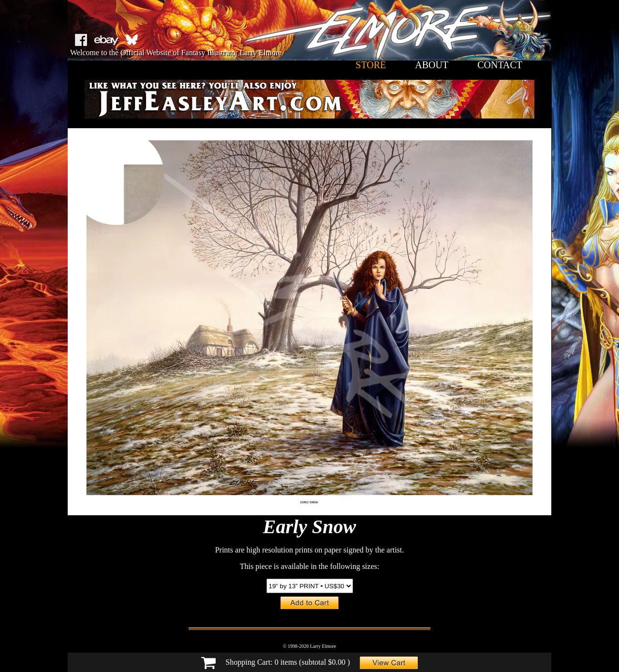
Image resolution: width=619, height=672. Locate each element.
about (432, 65)
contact (500, 65)
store (371, 65)
